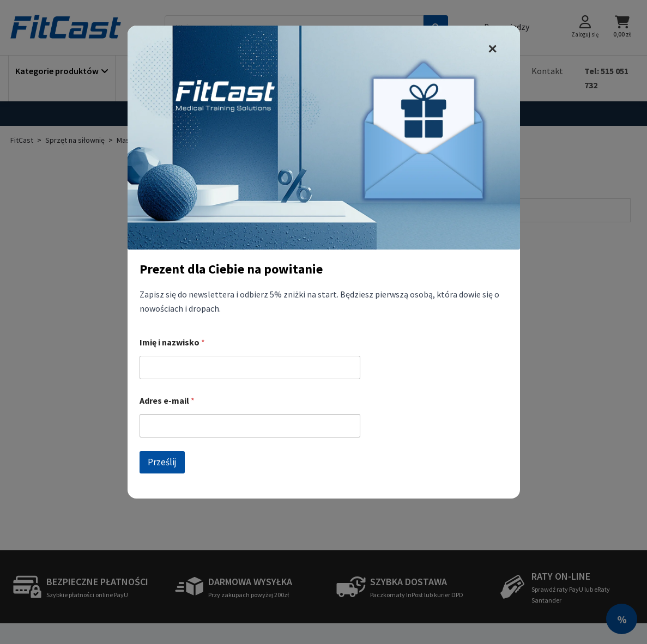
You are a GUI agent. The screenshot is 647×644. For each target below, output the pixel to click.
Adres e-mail (167, 401)
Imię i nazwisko (172, 342)
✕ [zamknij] (492, 49)
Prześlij (162, 462)
